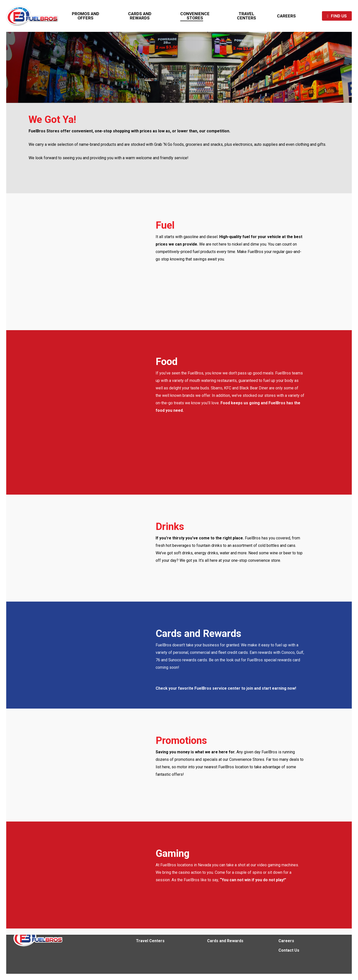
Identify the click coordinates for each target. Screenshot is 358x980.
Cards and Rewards (225, 941)
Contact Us (289, 950)
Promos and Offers (225, 931)
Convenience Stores (155, 931)
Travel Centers (150, 941)
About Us (287, 931)
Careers (286, 941)
